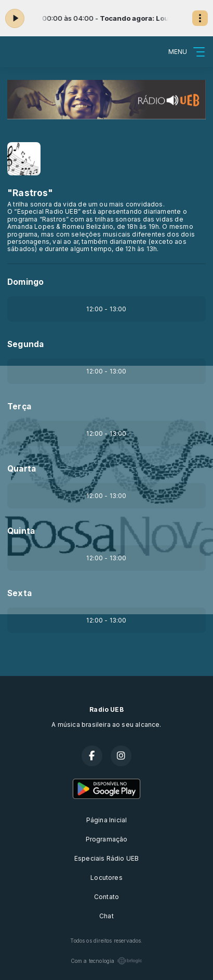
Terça (19, 406)
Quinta (21, 531)
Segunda (25, 344)
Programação (107, 839)
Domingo (25, 282)
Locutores (106, 878)
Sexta (19, 593)
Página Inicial (107, 820)
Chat (106, 916)
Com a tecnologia (107, 961)
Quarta (22, 469)
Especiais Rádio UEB (106, 858)
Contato (106, 897)
